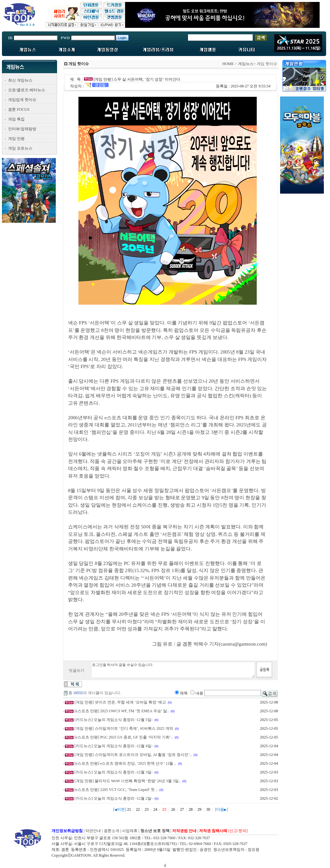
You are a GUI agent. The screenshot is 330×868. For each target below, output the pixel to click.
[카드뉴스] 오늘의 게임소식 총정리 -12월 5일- (114, 720)
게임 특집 (16, 119)
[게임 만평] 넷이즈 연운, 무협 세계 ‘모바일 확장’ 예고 (120, 702)
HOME (228, 64)
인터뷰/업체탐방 (22, 129)
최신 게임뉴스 (20, 80)
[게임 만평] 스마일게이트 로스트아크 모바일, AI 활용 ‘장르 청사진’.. (133, 755)
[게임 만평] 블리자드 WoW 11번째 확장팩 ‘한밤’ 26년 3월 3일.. (128, 781)
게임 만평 (16, 139)
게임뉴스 (246, 64)
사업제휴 (130, 831)
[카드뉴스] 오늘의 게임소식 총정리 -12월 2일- (114, 798)
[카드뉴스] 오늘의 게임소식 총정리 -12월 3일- (114, 772)
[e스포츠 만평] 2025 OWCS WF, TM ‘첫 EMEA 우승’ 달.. (122, 711)
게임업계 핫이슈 (22, 100)
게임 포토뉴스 (20, 148)
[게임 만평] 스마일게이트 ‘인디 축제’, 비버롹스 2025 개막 (124, 728)
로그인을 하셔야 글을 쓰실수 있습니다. (173, 670)
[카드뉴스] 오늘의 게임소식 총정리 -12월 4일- (114, 746)
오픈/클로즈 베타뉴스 (27, 90)
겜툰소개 (112, 831)
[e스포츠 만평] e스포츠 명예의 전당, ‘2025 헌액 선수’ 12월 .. (125, 763)
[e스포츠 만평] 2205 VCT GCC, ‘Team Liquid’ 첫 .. (116, 790)
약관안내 (93, 831)
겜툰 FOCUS (19, 109)
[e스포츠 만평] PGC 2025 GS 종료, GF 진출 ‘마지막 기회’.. (124, 737)
